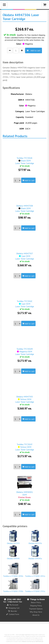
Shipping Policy (36, 606)
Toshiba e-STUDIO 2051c (35, 570)
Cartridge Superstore (25, 635)
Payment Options (36, 609)
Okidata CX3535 (13, 537)
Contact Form (13, 614)
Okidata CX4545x (35, 552)
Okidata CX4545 (13, 552)
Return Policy (36, 602)
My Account (13, 605)
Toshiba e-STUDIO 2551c (35, 585)
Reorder (13, 611)
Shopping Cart (13, 608)
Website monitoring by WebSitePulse (33, 641)
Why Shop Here (36, 612)
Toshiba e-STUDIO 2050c (13, 570)
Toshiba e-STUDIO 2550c (13, 585)
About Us (36, 615)
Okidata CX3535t (35, 537)
